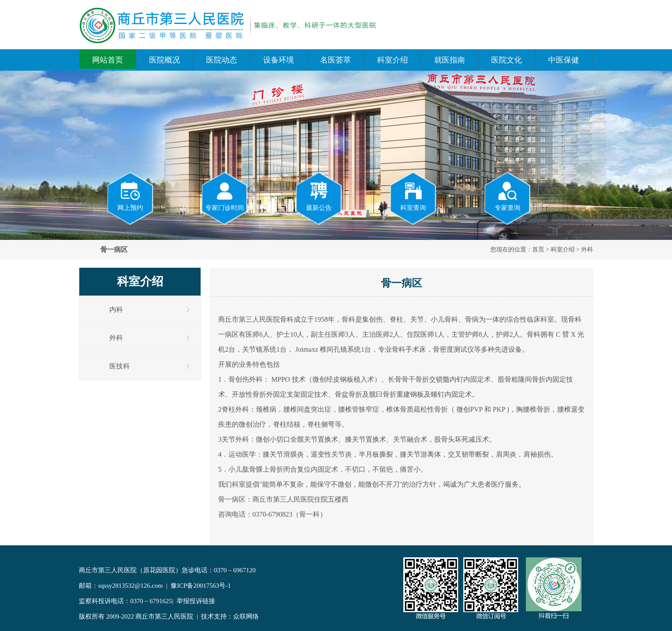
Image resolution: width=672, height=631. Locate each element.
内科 (116, 310)
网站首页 (108, 60)
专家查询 (507, 196)
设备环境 (279, 60)
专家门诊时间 (225, 196)
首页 (538, 250)
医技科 (120, 366)
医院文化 (507, 60)
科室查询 (413, 196)
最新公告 (319, 196)
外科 (587, 250)
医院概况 (165, 60)
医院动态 (222, 60)
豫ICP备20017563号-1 (201, 586)
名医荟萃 (336, 60)
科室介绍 (393, 60)
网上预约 (130, 196)
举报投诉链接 (196, 601)
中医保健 (564, 60)
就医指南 (450, 60)
